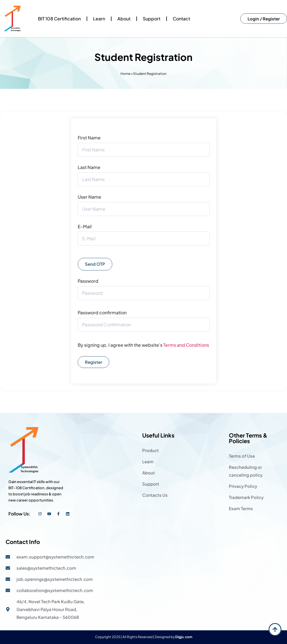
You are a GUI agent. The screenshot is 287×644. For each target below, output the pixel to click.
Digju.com (184, 637)
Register (93, 362)
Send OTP (95, 264)
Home (125, 74)
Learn (99, 19)
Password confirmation (102, 313)
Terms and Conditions (186, 345)
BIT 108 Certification (59, 19)
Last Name (89, 167)
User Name (89, 197)
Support (152, 19)
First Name (89, 138)
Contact (181, 19)
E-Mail (85, 227)
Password (88, 281)
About (124, 19)
